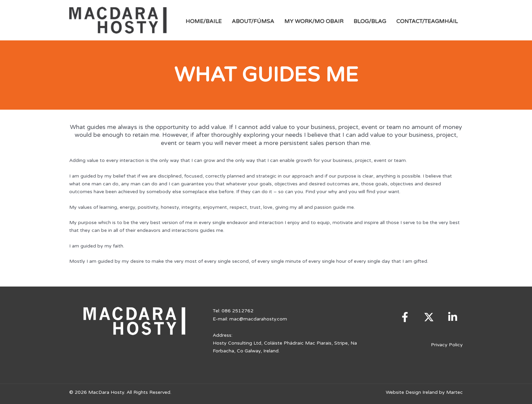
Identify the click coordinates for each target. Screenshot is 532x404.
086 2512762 (237, 311)
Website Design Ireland (412, 392)
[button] (405, 317)
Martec (454, 392)
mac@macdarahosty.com (258, 319)
